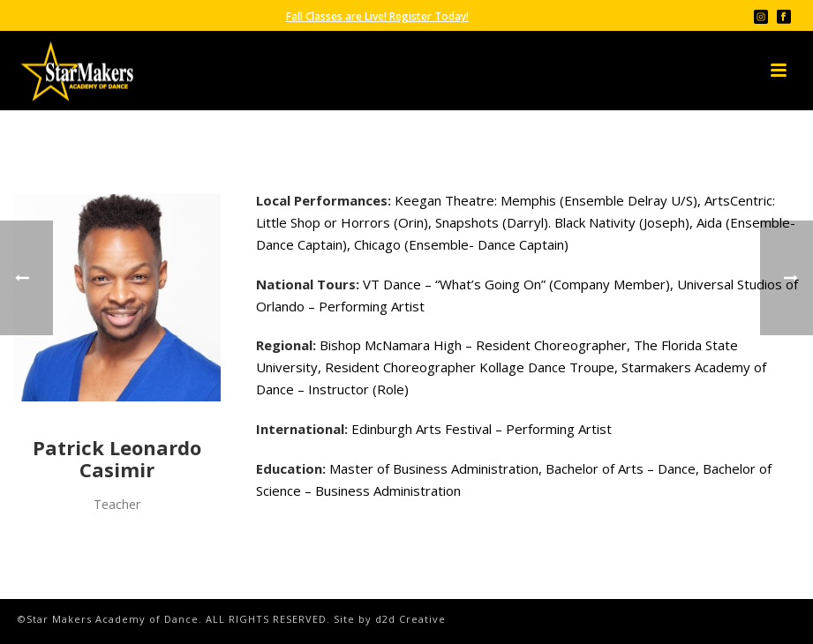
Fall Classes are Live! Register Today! (377, 16)
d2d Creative (410, 619)
